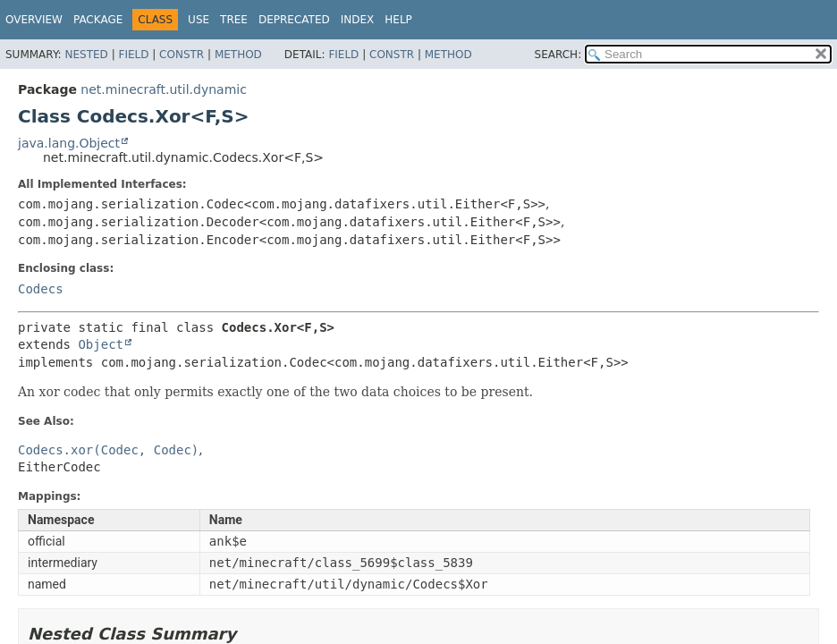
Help (398, 20)
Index (358, 20)
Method (238, 55)
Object (101, 344)
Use (199, 20)
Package (98, 20)
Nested (86, 55)
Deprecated (294, 20)
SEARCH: (558, 55)
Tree (234, 20)
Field (133, 55)
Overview (34, 20)
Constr (182, 55)
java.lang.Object (69, 143)
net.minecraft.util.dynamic (164, 89)
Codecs (41, 289)
